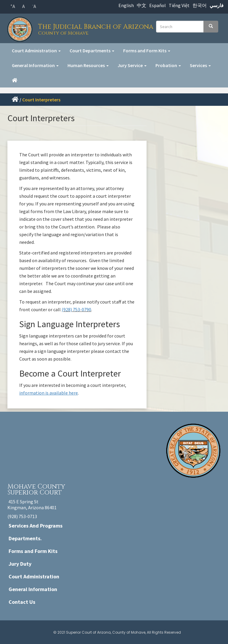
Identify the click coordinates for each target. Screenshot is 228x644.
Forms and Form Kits (147, 51)
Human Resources (88, 65)
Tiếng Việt (179, 5)
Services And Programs (36, 526)
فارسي (217, 5)
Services (200, 65)
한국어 (200, 5)
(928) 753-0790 (76, 309)
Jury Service (132, 65)
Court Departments (92, 51)
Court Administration (36, 51)
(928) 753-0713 (22, 516)
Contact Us (22, 602)
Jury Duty (20, 564)
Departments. (25, 538)
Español (158, 5)
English (126, 5)
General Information (35, 65)
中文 (142, 5)
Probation (168, 65)
